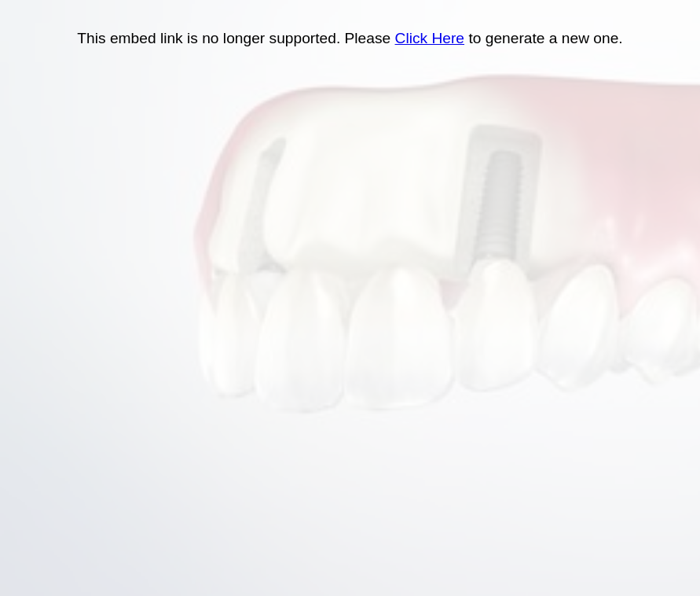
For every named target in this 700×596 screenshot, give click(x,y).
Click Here (430, 38)
